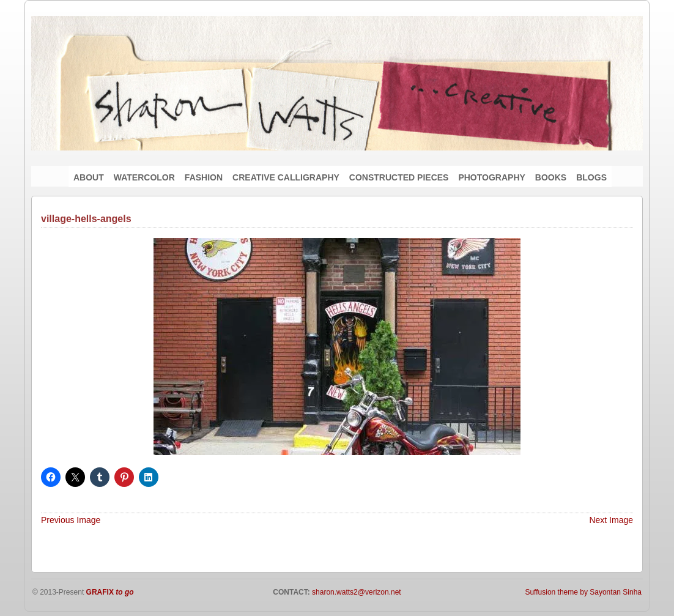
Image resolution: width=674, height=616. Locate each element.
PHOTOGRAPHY (491, 177)
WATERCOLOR (144, 177)
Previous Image (71, 520)
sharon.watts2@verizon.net (356, 592)
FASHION (204, 177)
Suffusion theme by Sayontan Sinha (583, 592)
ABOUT (89, 177)
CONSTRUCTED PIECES (399, 177)
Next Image (611, 520)
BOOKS (551, 177)
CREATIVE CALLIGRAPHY (286, 177)
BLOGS (591, 177)
